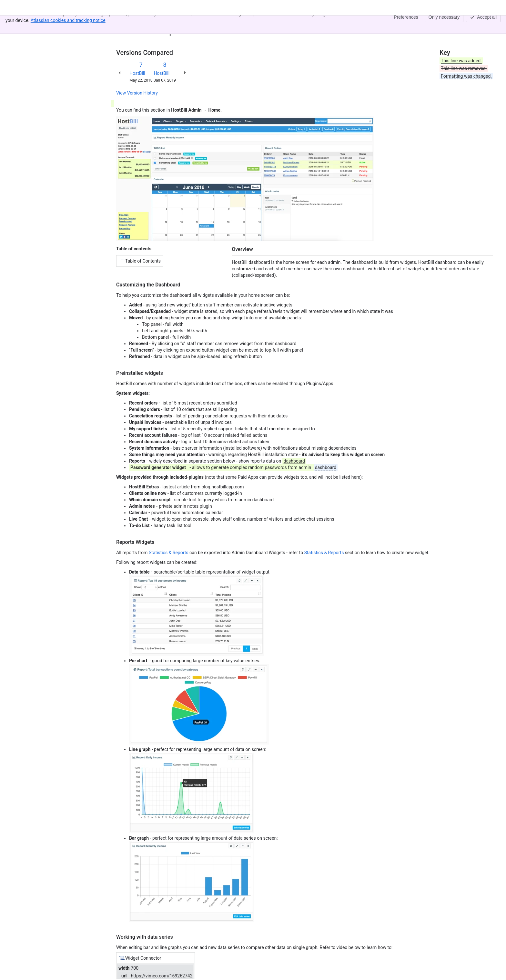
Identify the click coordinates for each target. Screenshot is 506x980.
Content (124, 22)
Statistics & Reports (169, 553)
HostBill (137, 73)
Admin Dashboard (164, 22)
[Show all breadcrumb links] (138, 22)
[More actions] (487, 24)
